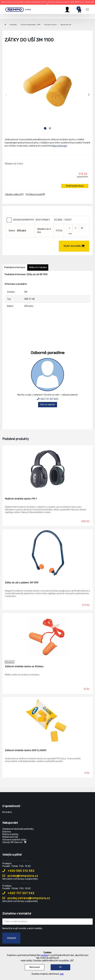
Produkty (13, 25)
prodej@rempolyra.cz (20, 876)
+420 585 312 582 (18, 871)
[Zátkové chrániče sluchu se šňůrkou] (47, 637)
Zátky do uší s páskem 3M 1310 (22, 583)
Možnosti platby (10, 834)
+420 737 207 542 (18, 893)
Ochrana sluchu (50, 25)
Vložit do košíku (74, 246)
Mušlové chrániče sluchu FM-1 (21, 499)
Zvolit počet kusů (75, 186)
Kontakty (7, 812)
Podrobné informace (15, 267)
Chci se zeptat (48, 405)
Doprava (7, 832)
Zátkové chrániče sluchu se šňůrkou (24, 666)
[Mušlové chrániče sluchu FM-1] (47, 469)
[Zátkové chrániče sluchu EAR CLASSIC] (47, 721)
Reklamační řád (10, 837)
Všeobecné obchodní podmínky (18, 829)
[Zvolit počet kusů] (76, 228)
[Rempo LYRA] (18, 9)
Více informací (60, 146)
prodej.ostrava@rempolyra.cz (26, 898)
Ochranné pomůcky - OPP (31, 25)
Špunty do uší (66, 25)
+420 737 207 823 (48, 399)
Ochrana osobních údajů (14, 840)
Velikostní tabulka (38, 267)
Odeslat (12, 938)
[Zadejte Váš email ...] (47, 922)
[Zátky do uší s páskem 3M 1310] (47, 553)
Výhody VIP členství (14, 842)
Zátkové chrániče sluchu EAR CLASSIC (26, 750)
